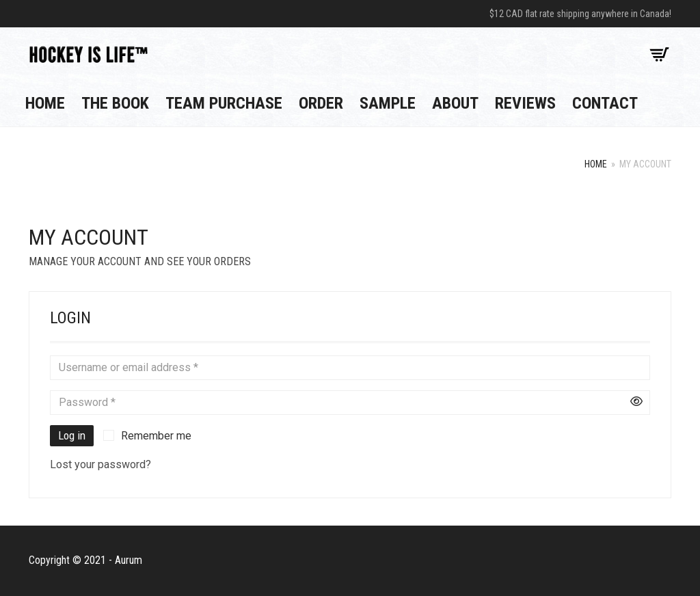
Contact (605, 103)
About (455, 103)
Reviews (525, 103)
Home (45, 103)
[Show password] (636, 403)
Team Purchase (224, 103)
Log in (72, 435)
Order (321, 103)
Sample (388, 103)
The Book (115, 103)
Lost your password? (100, 464)
